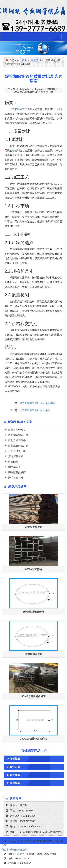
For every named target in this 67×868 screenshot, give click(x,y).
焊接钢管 (15, 775)
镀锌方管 (15, 767)
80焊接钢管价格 (34, 654)
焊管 (12, 109)
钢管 (15, 151)
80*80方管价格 (33, 569)
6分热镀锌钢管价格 (34, 612)
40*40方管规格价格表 (33, 696)
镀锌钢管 (15, 783)
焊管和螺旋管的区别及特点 (35, 410)
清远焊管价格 (16, 456)
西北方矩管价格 (17, 430)
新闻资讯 (36, 60)
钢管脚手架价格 (34, 527)
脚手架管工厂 (16, 467)
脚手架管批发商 (17, 472)
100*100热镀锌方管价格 (33, 739)
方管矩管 (15, 759)
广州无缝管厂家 (17, 451)
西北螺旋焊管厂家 (18, 435)
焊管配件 (13, 462)
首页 (24, 60)
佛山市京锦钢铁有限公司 (15, 850)
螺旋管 (21, 109)
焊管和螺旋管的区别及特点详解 (37, 403)
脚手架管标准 (16, 478)
